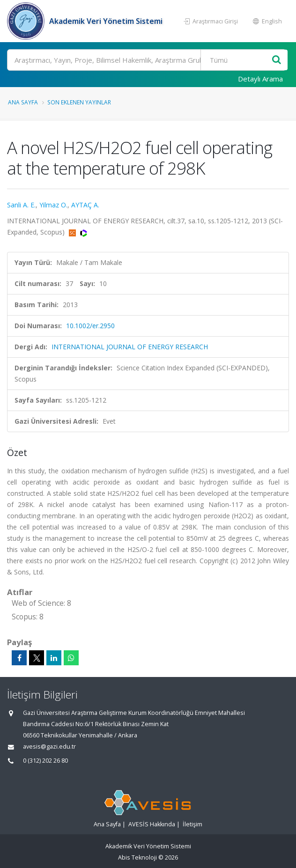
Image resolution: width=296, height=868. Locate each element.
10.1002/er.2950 (90, 326)
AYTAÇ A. (85, 205)
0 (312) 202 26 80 (45, 761)
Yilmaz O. (53, 205)
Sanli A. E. (21, 205)
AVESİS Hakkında (152, 824)
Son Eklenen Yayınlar (79, 102)
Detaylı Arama (260, 79)
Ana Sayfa (23, 102)
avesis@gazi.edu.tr (49, 747)
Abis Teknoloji (137, 857)
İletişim (192, 824)
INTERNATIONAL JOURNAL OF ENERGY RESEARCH (130, 347)
